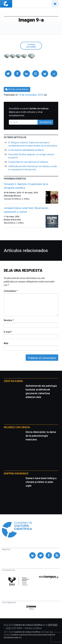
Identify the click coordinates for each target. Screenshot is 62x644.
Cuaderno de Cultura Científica (27, 632)
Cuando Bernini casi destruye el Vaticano (28, 162)
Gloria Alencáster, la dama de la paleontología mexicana (41, 436)
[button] (8, 74)
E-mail (8, 332)
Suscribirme (45, 122)
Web (6, 343)
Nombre (9, 320)
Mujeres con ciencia (17, 427)
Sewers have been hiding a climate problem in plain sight (41, 482)
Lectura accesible (31, 46)
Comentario (11, 291)
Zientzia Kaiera (13, 381)
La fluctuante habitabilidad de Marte (26, 150)
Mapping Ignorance (16, 474)
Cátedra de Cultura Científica (28, 625)
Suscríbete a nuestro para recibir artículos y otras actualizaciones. (29, 112)
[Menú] (55, 4)
